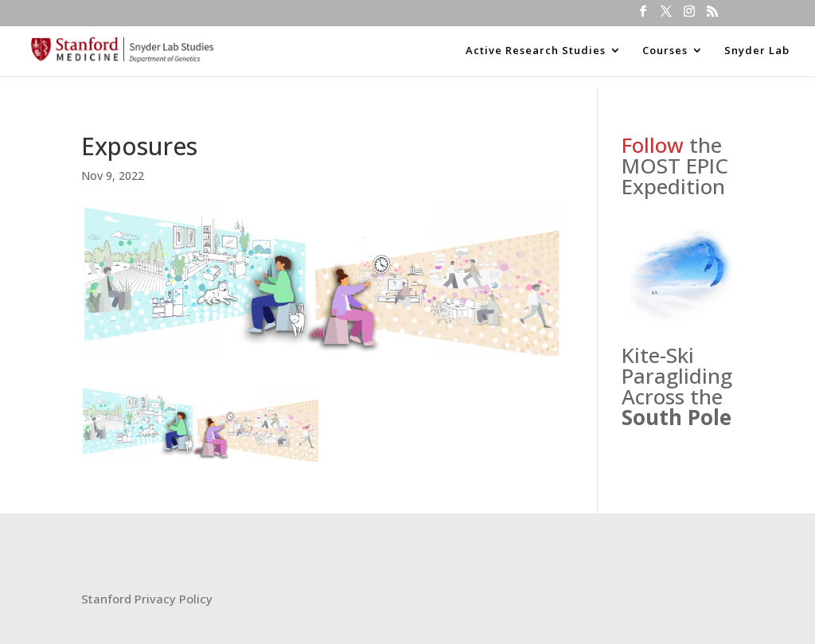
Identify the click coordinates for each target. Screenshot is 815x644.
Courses (665, 51)
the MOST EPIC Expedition (675, 166)
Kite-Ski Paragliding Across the (677, 386)
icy (205, 599)
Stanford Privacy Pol (139, 599)
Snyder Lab (757, 51)
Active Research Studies (536, 51)
